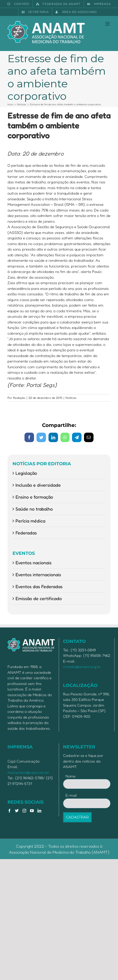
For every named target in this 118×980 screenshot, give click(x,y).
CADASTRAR (77, 817)
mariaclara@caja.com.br (28, 772)
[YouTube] (32, 811)
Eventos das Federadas (39, 586)
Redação (19, 398)
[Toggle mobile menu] (108, 24)
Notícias (71, 398)
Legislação (26, 473)
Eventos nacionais (33, 563)
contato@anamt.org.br (82, 667)
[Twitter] (17, 811)
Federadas (26, 533)
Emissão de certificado (39, 598)
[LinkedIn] (39, 811)
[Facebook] (9, 811)
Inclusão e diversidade (38, 485)
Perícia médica (30, 521)
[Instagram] (24, 811)
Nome (70, 776)
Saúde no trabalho (34, 509)
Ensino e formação (34, 497)
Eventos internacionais (38, 574)
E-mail (72, 795)
